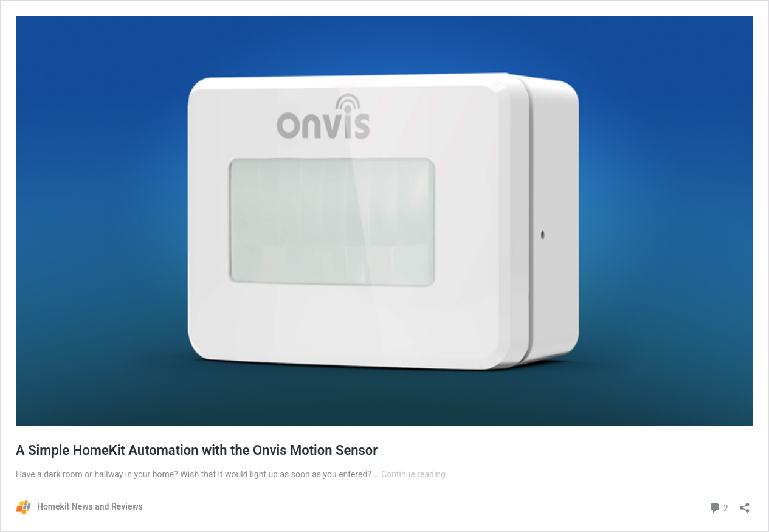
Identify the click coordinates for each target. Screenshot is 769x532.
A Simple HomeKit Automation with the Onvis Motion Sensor (197, 450)
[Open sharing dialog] (745, 504)
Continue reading (413, 474)
